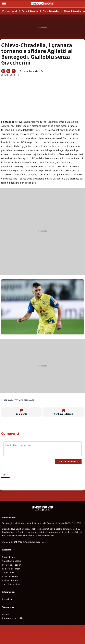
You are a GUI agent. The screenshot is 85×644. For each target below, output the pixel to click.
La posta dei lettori (11, 569)
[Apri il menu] (4, 3)
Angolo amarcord (11, 572)
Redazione (7, 599)
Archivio (6, 614)
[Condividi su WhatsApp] (3, 71)
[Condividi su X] (14, 71)
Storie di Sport (9, 557)
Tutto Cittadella (30, 11)
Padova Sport (10, 11)
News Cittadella (51, 11)
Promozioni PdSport (12, 565)
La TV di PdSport (10, 576)
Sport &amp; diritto (12, 584)
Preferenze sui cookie (13, 618)
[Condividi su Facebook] (8, 71)
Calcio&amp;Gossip (12, 561)
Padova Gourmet (10, 580)
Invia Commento (68, 461)
